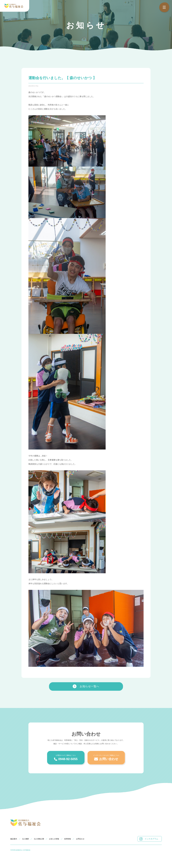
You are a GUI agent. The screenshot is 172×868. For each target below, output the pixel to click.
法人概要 (25, 839)
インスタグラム (149, 839)
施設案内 (14, 839)
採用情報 (68, 839)
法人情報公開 (39, 839)
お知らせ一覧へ (86, 686)
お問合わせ (80, 839)
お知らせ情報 (54, 839)
